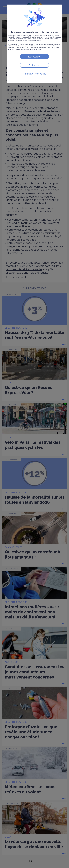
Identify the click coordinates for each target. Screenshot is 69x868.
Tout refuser (34, 65)
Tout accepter (34, 57)
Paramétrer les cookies (34, 74)
